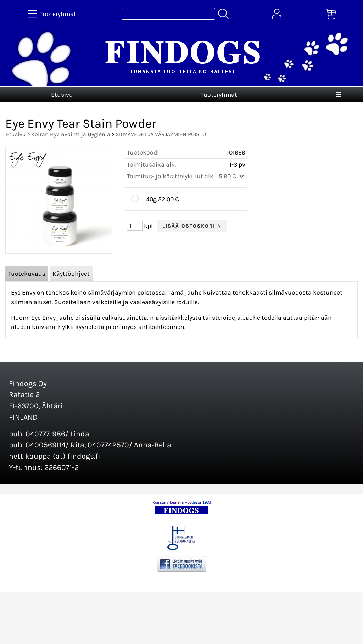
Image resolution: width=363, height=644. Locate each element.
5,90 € (232, 176)
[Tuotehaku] (168, 14)
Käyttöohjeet (71, 274)
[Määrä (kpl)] (135, 226)
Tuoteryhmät (219, 95)
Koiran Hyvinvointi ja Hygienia (71, 134)
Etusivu (62, 95)
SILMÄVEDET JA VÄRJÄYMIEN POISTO (161, 134)
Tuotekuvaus (27, 274)
